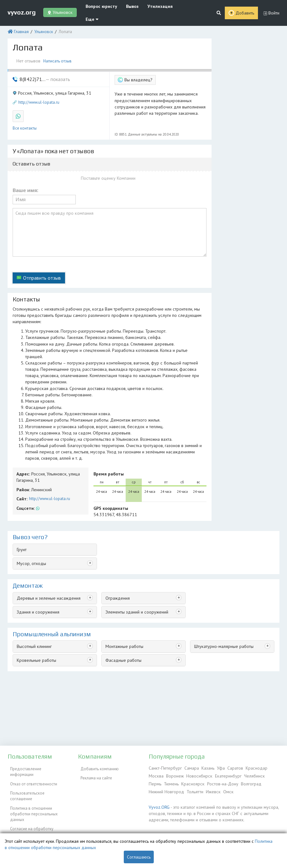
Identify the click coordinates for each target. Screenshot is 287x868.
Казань (204, 768)
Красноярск (176, 782)
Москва (156, 775)
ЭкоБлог (15, 828)
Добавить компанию (97, 768)
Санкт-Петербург (164, 768)
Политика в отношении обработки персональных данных (31, 795)
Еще (176, 6)
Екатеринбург (224, 775)
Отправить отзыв (40, 254)
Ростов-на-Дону (205, 782)
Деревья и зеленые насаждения (46, 539)
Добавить (245, 6)
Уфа (217, 768)
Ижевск (211, 789)
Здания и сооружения (37, 552)
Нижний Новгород (166, 789)
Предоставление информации (35, 768)
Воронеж (174, 775)
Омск (225, 789)
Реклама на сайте (94, 775)
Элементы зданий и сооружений (135, 552)
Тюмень (156, 782)
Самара (189, 768)
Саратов (230, 768)
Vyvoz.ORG (158, 804)
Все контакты (25, 110)
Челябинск (249, 775)
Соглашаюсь (139, 857)
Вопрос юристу (98, 6)
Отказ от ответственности (31, 775)
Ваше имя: (25, 172)
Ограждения (117, 539)
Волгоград (232, 782)
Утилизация (151, 6)
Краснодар (251, 768)
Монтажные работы (123, 586)
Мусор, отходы (30, 505)
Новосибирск (197, 775)
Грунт (21, 492)
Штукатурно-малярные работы (222, 586)
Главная (20, 18)
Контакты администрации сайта (36, 821)
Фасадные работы (122, 599)
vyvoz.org (22, 6)
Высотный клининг (33, 586)
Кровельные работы (35, 599)
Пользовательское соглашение (36, 782)
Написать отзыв (58, 47)
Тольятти (194, 789)
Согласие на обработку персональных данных (29, 811)
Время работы (107, 418)
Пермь (267, 775)
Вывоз (126, 6)
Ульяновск (42, 18)
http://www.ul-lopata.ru (39, 86)
